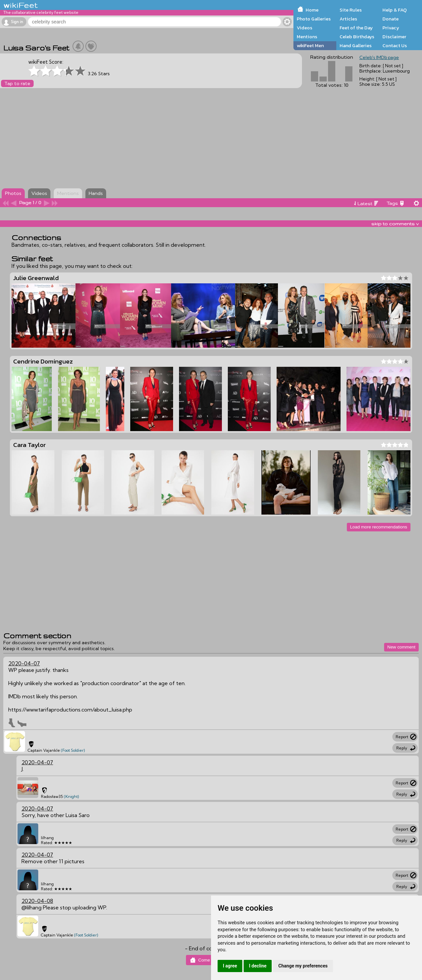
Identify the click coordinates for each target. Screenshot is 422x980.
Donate (391, 19)
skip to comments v (395, 224)
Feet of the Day (356, 28)
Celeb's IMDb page (379, 57)
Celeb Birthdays (357, 37)
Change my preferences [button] (303, 966)
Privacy (391, 28)
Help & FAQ (395, 10)
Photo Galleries (314, 19)
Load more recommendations (379, 527)
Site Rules (351, 10)
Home (312, 10)
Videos (304, 28)
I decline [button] (258, 966)
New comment (401, 647)
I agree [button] (230, 966)
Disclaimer (394, 37)
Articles (348, 19)
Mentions (307, 37)
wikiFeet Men (310, 46)
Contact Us (395, 46)
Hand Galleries (356, 46)
